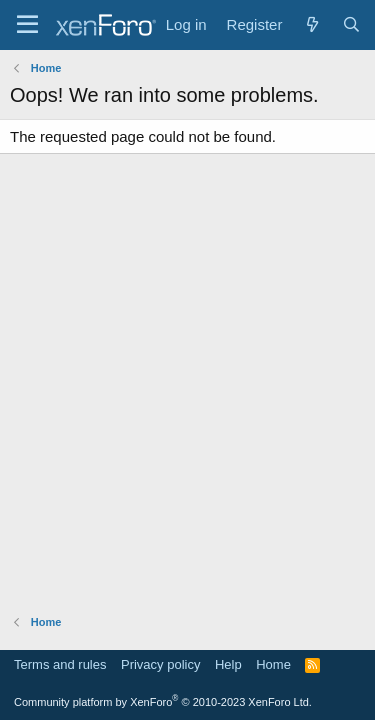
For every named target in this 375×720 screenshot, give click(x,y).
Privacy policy (160, 664)
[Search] (351, 24)
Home (273, 664)
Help (228, 664)
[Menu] (27, 25)
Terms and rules (60, 664)
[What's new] (311, 24)
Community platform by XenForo (163, 702)
